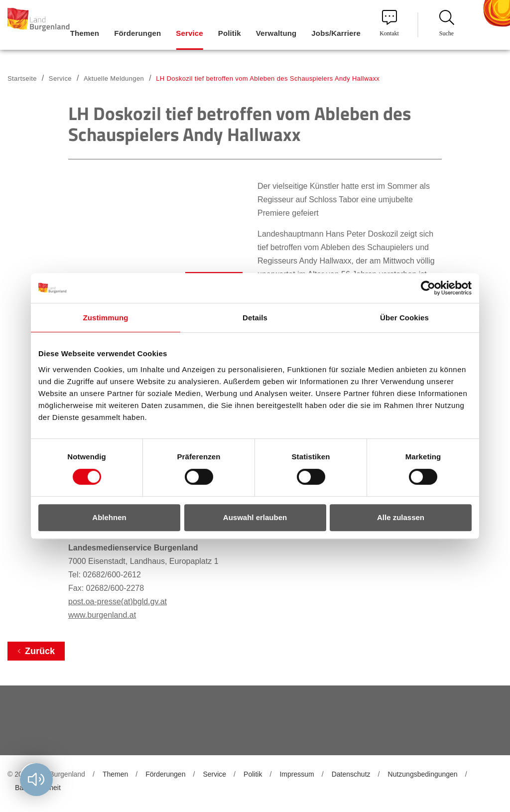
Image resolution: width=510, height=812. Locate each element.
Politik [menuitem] (230, 33)
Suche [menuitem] (447, 23)
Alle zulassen (401, 517)
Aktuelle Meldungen (114, 78)
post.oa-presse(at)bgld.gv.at (118, 602)
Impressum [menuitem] (297, 774)
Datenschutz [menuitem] (351, 774)
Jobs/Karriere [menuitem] (336, 33)
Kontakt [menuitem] (389, 23)
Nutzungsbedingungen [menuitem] (423, 774)
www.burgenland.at (102, 615)
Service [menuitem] (189, 33)
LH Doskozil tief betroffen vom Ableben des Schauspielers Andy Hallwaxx (268, 78)
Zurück (40, 651)
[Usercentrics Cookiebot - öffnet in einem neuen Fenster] (428, 288)
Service (60, 78)
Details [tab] (255, 318)
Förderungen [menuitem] (137, 33)
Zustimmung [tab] (106, 318)
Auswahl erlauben (255, 517)
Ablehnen (109, 517)
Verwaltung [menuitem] (276, 33)
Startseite (22, 78)
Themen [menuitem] (85, 33)
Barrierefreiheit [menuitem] (38, 788)
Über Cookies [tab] (404, 318)
